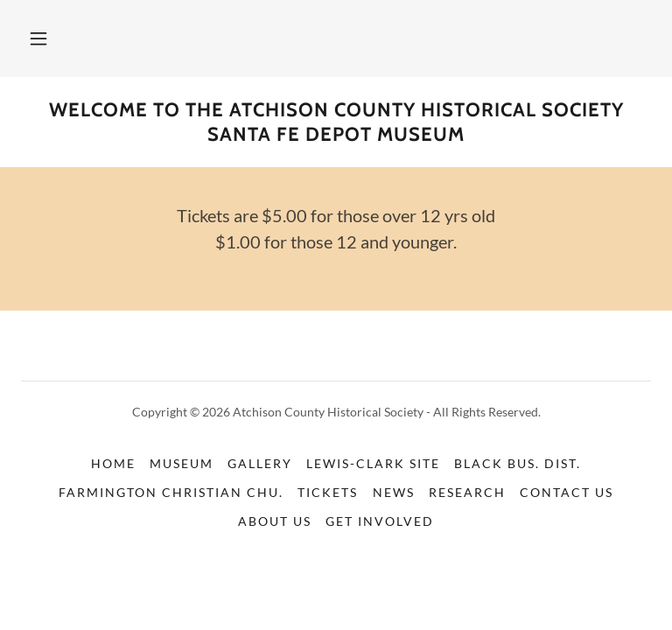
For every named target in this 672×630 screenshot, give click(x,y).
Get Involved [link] (380, 521)
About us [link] (275, 521)
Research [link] (467, 492)
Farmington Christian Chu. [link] (171, 492)
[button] (38, 38)
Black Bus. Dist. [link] (518, 463)
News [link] (394, 492)
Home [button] (113, 463)
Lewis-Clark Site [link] (373, 463)
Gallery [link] (260, 463)
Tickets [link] (328, 492)
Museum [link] (182, 463)
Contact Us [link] (567, 492)
